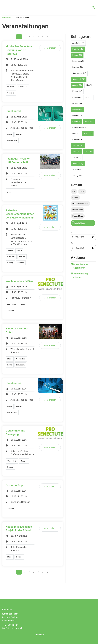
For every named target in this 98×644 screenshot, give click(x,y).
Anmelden (40, 635)
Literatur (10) (77, 110)
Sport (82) (76, 153)
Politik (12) (88, 135)
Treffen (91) (77, 171)
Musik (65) (89, 122)
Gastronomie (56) (79, 74)
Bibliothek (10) (78, 50)
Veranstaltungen (23, 19)
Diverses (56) (78, 68)
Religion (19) (77, 141)
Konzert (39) (77, 92)
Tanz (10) (88, 153)
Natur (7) (76, 135)
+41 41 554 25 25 (11, 625)
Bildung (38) (77, 56)
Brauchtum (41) (78, 62)
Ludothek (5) (77, 116)
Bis (72, 244)
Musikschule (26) (79, 128)
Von (72, 234)
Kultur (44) (77, 98)
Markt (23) (76, 122)
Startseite (7, 19)
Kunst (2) (88, 98)
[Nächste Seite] (47, 38)
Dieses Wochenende (80, 205)
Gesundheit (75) (79, 80)
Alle (74, 192)
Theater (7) (77, 159)
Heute (82, 192)
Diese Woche (78, 211)
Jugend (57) (77, 86)
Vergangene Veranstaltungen (79, 224)
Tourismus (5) (78, 165)
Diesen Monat (78, 217)
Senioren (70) (78, 147)
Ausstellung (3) (78, 44)
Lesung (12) (77, 104)
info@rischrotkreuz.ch (13, 628)
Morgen (75, 199)
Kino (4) (89, 86)
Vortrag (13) (77, 177)
